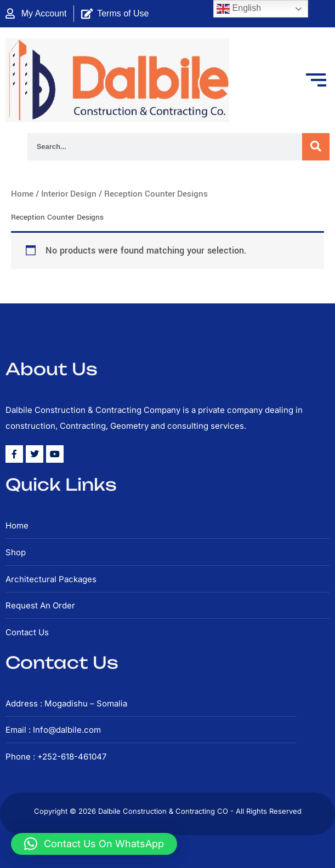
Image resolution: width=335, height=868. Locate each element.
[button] (94, 844)
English (239, 9)
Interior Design (69, 194)
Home (22, 194)
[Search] (316, 147)
